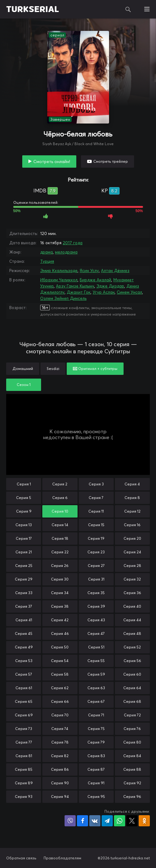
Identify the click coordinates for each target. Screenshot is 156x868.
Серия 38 (60, 606)
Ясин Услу (89, 270)
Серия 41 (24, 620)
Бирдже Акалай (95, 280)
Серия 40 (132, 606)
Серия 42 (60, 620)
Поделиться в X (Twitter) (132, 821)
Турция (47, 261)
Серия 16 (132, 525)
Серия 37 (24, 606)
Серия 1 (24, 484)
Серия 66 (60, 701)
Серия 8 (132, 498)
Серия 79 (96, 742)
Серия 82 (60, 756)
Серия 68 (132, 701)
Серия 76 (132, 729)
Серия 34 (60, 593)
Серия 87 (96, 769)
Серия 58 (60, 674)
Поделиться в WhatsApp (120, 821)
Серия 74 (60, 729)
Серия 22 (60, 552)
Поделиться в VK (95, 821)
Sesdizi (53, 369)
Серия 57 (24, 674)
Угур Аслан (104, 292)
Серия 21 (24, 552)
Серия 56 (132, 661)
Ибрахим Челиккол (59, 280)
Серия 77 (24, 742)
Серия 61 (24, 688)
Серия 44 (132, 620)
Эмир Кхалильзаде (59, 270)
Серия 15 (96, 525)
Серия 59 (96, 674)
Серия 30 (60, 579)
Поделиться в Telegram (107, 821)
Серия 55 (96, 661)
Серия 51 (96, 647)
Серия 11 (96, 511)
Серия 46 (60, 633)
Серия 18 (60, 538)
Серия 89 (24, 783)
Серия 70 (60, 715)
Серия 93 (24, 797)
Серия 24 (132, 552)
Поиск (128, 9)
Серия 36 (132, 593)
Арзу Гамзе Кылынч (75, 286)
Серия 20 (132, 538)
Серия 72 (132, 715)
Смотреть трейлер (111, 161)
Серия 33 (24, 593)
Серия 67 (96, 701)
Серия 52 (132, 647)
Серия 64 (132, 688)
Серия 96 (132, 797)
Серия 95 (96, 797)
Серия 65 (24, 701)
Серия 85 (24, 769)
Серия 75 (96, 729)
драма (46, 252)
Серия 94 (60, 797)
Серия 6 (60, 498)
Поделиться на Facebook (82, 821)
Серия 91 (96, 783)
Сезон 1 (24, 385)
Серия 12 (132, 511)
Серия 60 (132, 674)
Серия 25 (24, 566)
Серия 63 (96, 688)
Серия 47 (96, 633)
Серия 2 (60, 484)
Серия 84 (132, 756)
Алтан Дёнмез (115, 270)
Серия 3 (96, 484)
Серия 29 (24, 579)
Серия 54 (60, 661)
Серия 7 (96, 498)
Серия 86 (60, 769)
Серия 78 (60, 742)
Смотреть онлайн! (52, 161)
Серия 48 (132, 633)
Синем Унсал (129, 292)
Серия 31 (96, 579)
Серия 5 (24, 498)
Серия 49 (24, 647)
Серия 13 (24, 525)
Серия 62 (60, 688)
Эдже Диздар (110, 286)
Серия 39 (96, 606)
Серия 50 (60, 647)
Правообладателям (62, 858)
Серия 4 (132, 484)
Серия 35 (96, 593)
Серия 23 (96, 552)
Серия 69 (24, 715)
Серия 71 (96, 715)
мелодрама (66, 252)
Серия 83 (96, 756)
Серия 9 (24, 511)
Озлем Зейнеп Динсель (63, 298)
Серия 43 (96, 620)
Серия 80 (132, 742)
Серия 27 (96, 566)
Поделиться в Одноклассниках (144, 821)
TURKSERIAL (33, 9)
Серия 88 (132, 769)
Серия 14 (60, 525)
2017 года (73, 243)
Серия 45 (24, 633)
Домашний (23, 369)
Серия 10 (60, 511)
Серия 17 (24, 538)
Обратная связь (21, 858)
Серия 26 (60, 566)
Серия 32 (132, 579)
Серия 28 (132, 566)
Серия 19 (96, 538)
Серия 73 (24, 729)
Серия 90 (60, 783)
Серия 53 (24, 661)
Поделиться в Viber (70, 821)
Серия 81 (24, 756)
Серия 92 (132, 783)
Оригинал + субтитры (95, 369)
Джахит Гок (79, 292)
